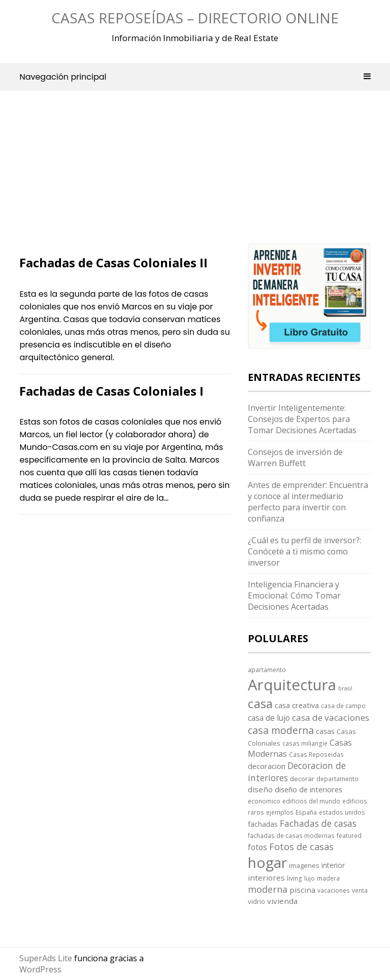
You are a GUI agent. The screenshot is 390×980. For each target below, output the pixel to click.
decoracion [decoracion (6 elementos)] (267, 766)
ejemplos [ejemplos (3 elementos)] (280, 812)
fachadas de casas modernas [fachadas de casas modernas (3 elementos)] (291, 835)
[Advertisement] (125, 181)
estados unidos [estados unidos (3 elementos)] (342, 812)
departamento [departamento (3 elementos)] (337, 779)
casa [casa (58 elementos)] (260, 703)
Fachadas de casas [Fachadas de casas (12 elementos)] (318, 823)
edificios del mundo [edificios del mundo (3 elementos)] (311, 801)
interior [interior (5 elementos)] (333, 865)
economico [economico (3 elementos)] (264, 801)
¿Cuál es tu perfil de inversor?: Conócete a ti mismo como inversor (304, 551)
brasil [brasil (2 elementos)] (345, 688)
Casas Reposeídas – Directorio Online (195, 18)
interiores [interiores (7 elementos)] (266, 878)
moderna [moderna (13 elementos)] (268, 889)
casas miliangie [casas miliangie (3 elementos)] (305, 743)
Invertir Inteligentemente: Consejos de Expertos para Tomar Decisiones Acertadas (302, 419)
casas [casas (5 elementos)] (325, 731)
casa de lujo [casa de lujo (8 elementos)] (269, 718)
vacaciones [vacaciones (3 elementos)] (334, 890)
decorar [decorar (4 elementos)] (302, 779)
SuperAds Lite (46, 958)
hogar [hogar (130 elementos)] (267, 862)
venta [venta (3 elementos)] (360, 890)
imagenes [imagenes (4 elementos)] (304, 865)
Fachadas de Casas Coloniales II (113, 262)
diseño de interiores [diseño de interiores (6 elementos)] (308, 789)
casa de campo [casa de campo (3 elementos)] (343, 706)
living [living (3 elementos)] (295, 878)
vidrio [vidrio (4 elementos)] (256, 901)
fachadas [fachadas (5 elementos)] (263, 824)
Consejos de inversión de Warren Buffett (295, 458)
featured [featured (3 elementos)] (349, 835)
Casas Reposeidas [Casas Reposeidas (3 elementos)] (316, 754)
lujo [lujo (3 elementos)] (310, 878)
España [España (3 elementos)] (306, 812)
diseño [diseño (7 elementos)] (260, 789)
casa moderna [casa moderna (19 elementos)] (281, 730)
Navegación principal (195, 77)
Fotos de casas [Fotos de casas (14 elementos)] (301, 847)
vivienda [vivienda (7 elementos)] (282, 901)
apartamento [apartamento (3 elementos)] (267, 670)
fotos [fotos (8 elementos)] (257, 847)
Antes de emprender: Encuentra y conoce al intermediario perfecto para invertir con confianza (308, 502)
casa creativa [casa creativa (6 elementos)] (297, 705)
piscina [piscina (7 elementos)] (302, 890)
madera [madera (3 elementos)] (328, 878)
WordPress (40, 969)
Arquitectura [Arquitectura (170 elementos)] (292, 685)
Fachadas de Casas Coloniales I (111, 391)
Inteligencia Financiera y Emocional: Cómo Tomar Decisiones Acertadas (294, 596)
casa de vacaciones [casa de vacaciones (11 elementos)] (331, 717)
